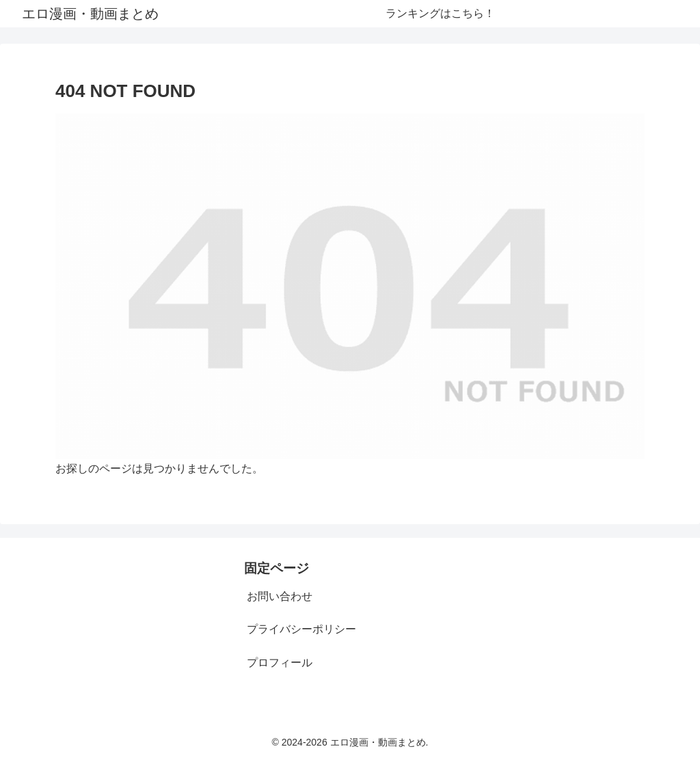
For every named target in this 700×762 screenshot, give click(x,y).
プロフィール (280, 663)
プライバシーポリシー (301, 629)
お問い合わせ (280, 596)
